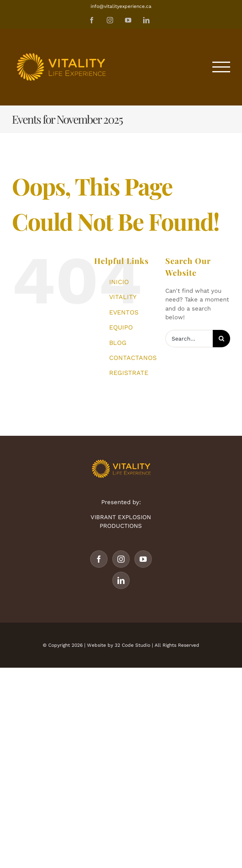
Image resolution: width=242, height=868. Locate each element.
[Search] (221, 339)
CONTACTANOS (133, 358)
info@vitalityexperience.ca (121, 6)
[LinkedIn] (121, 580)
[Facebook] (99, 559)
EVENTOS (124, 312)
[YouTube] (143, 559)
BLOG (118, 343)
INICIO (119, 282)
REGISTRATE (129, 373)
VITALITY (123, 297)
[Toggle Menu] (221, 67)
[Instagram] (121, 559)
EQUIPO (121, 327)
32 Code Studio (132, 645)
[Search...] (189, 339)
